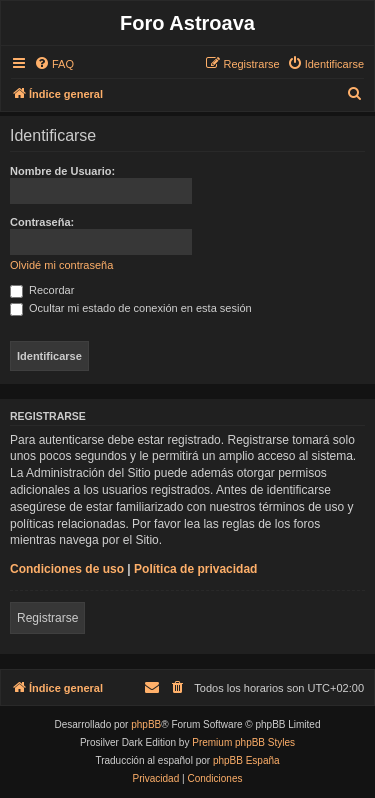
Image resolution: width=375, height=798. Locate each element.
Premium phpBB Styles (243, 742)
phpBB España (246, 760)
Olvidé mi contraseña (61, 265)
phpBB (146, 724)
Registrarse (47, 618)
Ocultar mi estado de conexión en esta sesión (131, 308)
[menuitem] (54, 64)
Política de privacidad (195, 569)
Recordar (42, 290)
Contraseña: (42, 222)
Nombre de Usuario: (62, 171)
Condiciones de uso (67, 569)
